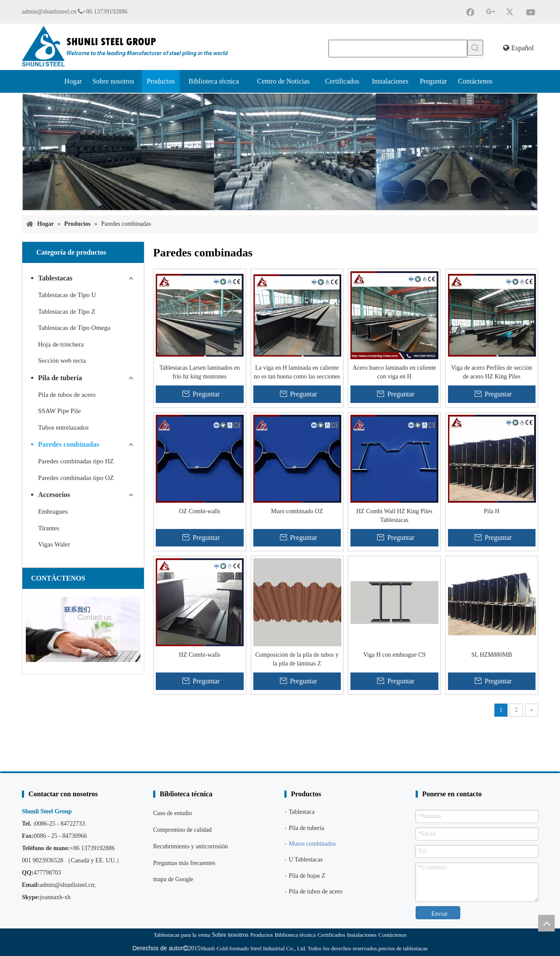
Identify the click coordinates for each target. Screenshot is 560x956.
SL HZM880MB (492, 655)
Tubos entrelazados (63, 427)
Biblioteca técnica (295, 935)
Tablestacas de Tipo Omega (74, 328)
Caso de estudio (173, 813)
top (546, 923)
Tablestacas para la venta (182, 935)
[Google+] (490, 12)
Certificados (331, 935)
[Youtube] (531, 12)
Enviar (439, 914)
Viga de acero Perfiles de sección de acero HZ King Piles (492, 372)
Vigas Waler (54, 544)
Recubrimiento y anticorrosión (191, 846)
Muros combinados (312, 844)
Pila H (492, 511)
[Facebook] (470, 12)
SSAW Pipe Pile (59, 411)
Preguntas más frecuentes (184, 863)
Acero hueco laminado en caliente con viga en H (394, 372)
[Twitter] (511, 12)
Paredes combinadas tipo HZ (76, 461)
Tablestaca (302, 812)
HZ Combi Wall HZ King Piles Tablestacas (394, 516)
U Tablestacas (306, 860)
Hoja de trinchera (61, 344)
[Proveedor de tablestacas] (280, 152)
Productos (262, 935)
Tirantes (49, 528)
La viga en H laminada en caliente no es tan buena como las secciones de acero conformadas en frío (297, 373)
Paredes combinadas (69, 444)
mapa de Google (173, 879)
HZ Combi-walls (200, 655)
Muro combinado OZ (297, 511)
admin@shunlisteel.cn (49, 12)
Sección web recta (62, 361)
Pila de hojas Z (307, 876)
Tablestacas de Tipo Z (67, 312)
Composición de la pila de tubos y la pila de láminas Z (297, 659)
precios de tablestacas (403, 948)
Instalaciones (362, 935)
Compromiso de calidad (182, 830)
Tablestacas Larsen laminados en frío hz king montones (199, 372)
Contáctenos (392, 935)
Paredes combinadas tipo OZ (76, 478)
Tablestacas (55, 278)
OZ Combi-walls (200, 511)
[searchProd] (398, 49)
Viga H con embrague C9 (394, 655)
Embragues (53, 511)
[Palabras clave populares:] (475, 48)
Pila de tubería (60, 378)
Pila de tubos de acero (67, 395)
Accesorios (54, 495)
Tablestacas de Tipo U (67, 295)
